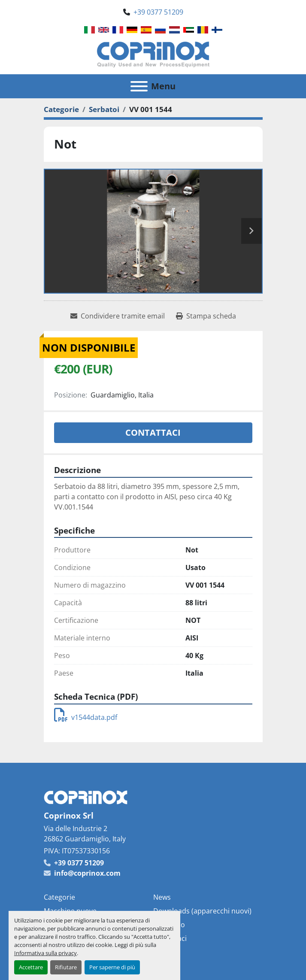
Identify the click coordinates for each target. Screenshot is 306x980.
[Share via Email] (118, 316)
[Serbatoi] (104, 109)
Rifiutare (66, 967)
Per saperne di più (112, 967)
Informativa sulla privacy (45, 953)
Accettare (31, 967)
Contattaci (153, 432)
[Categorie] (61, 109)
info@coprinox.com (87, 873)
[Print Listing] (206, 316)
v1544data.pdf (86, 717)
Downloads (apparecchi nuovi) (202, 911)
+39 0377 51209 (158, 12)
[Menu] (139, 86)
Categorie (59, 897)
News (162, 897)
